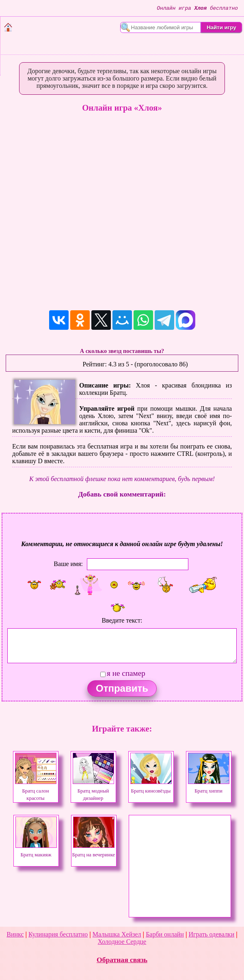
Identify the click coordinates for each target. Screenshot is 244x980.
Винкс (15, 934)
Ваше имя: (68, 564)
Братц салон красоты (36, 791)
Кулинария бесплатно (58, 934)
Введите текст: (122, 620)
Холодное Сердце (122, 942)
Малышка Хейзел (117, 934)
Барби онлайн (165, 934)
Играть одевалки (211, 934)
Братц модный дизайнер (93, 791)
